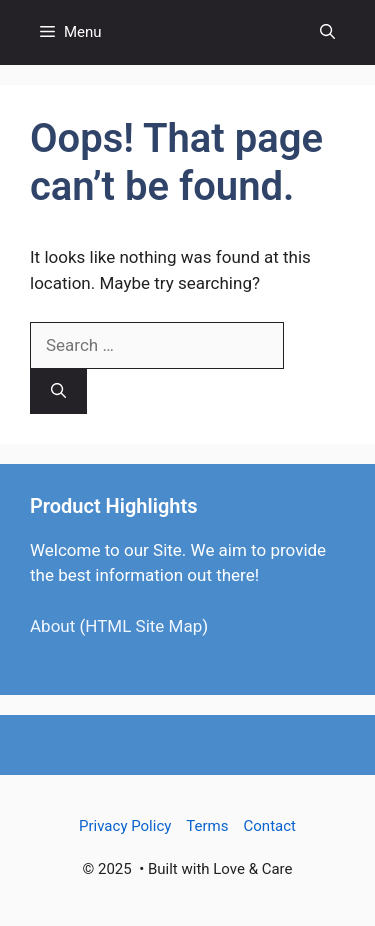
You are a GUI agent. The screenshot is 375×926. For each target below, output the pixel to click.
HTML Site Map (143, 626)
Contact (270, 826)
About (52, 626)
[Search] (58, 391)
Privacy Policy (125, 826)
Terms (207, 826)
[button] (327, 32)
